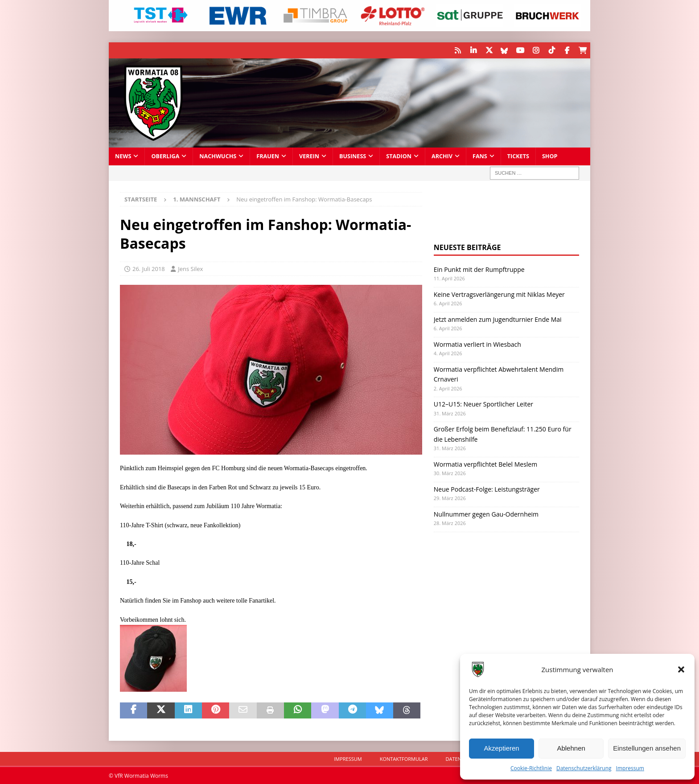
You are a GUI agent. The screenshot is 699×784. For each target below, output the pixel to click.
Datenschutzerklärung (584, 768)
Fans (480, 156)
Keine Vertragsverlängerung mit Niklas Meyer (499, 294)
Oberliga (165, 156)
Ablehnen (571, 748)
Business (353, 156)
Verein (309, 156)
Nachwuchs (218, 156)
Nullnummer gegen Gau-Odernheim (486, 514)
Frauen (268, 156)
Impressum (630, 768)
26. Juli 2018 (149, 268)
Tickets (518, 156)
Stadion (399, 156)
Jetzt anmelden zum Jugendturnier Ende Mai (498, 319)
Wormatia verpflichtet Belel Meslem (485, 464)
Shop (550, 156)
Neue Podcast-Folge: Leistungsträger (487, 489)
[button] (681, 669)
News (123, 156)
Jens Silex (190, 268)
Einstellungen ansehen (647, 748)
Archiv (442, 156)
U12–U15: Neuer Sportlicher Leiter (483, 404)
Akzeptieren (501, 748)
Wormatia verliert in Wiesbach (477, 344)
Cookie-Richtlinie (531, 768)
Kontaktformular (404, 758)
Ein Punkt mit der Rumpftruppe (479, 269)
